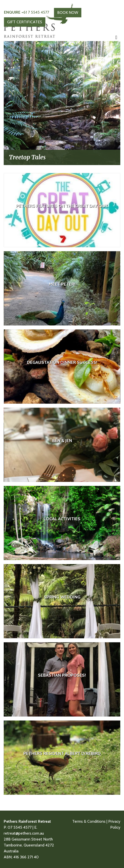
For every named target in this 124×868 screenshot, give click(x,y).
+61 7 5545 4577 (27, 12)
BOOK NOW (68, 12)
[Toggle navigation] (116, 37)
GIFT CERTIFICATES (25, 22)
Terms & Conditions (89, 821)
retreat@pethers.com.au (24, 833)
